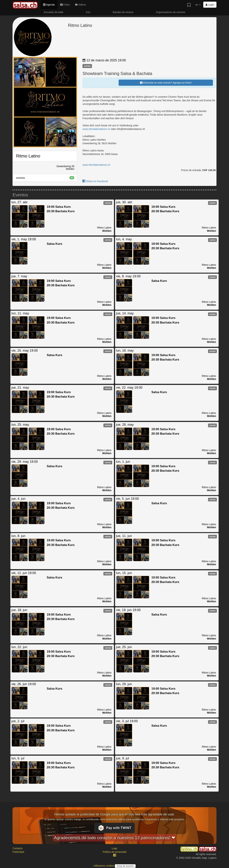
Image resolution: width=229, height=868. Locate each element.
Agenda (49, 5)
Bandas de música (123, 12)
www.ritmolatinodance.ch (96, 129)
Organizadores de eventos (170, 12)
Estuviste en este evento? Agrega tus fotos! (166, 83)
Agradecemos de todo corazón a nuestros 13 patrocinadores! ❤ (114, 838)
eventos (45, 178)
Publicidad (18, 852)
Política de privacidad (114, 852)
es (198, 5)
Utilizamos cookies (104, 866)
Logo (114, 848)
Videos (81, 5)
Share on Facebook (95, 181)
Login (210, 5)
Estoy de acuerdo (125, 866)
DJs (88, 12)
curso (87, 66)
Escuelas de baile (54, 12)
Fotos (65, 5)
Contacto (18, 848)
